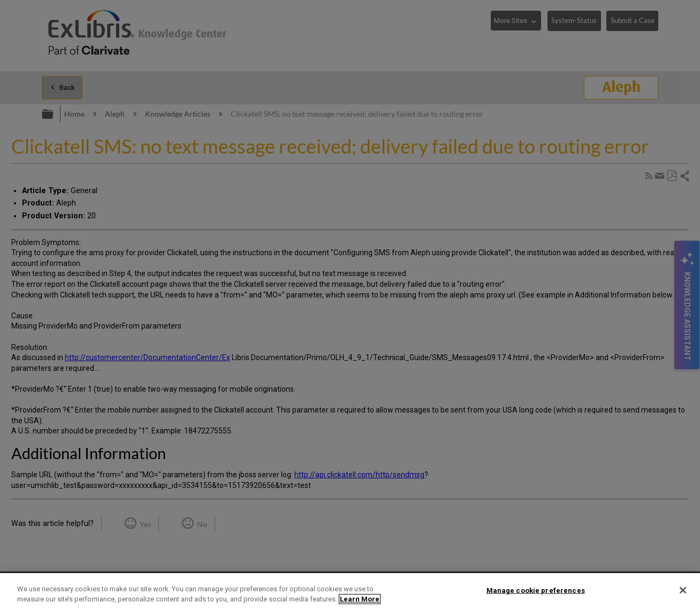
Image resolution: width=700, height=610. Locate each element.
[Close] (683, 590)
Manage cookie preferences (536, 590)
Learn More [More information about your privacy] (360, 599)
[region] (350, 592)
